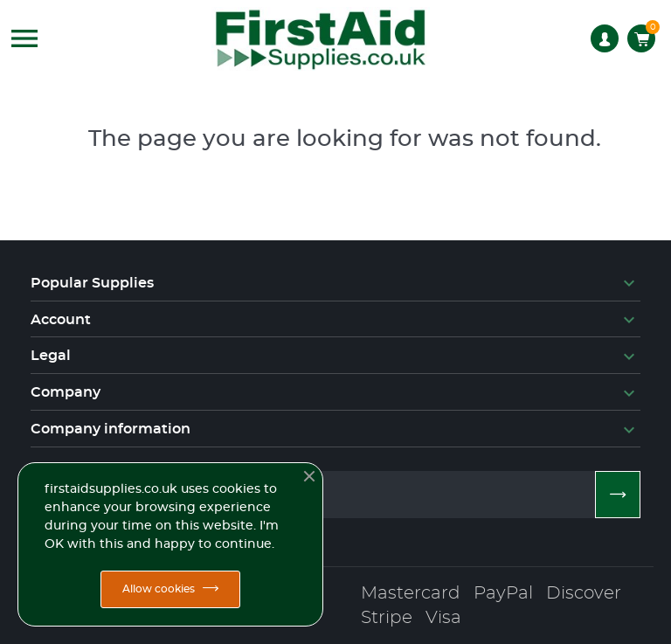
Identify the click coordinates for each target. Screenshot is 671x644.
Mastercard (411, 593)
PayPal (503, 593)
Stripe (387, 618)
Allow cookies (159, 589)
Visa (443, 618)
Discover (584, 593)
